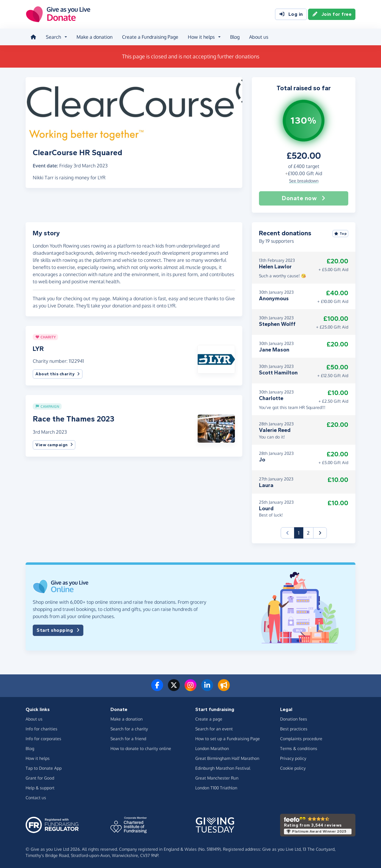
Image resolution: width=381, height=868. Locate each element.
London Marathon (212, 748)
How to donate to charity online (141, 748)
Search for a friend (128, 739)
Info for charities (42, 729)
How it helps (38, 758)
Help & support (40, 788)
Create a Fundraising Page (150, 37)
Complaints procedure (301, 739)
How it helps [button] (201, 37)
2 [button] (308, 533)
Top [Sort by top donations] (341, 234)
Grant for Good (40, 778)
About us (259, 37)
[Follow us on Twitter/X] (174, 689)
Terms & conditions (299, 748)
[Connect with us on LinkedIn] (207, 689)
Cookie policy (293, 768)
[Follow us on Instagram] (190, 689)
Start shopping (58, 630)
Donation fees (294, 719)
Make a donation (95, 37)
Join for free (332, 14)
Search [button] (53, 37)
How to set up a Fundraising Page (228, 739)
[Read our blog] (224, 689)
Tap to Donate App (44, 768)
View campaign (54, 445)
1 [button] (301, 532)
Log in (291, 14)
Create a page (209, 719)
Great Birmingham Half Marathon (227, 758)
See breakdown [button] (304, 181)
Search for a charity (129, 729)
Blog (235, 37)
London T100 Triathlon (216, 788)
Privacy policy (293, 758)
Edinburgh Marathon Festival (223, 768)
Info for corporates (43, 739)
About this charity (58, 374)
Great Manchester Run (217, 778)
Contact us (36, 798)
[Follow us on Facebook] (157, 689)
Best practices (294, 729)
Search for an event (214, 729)
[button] (216, 359)
